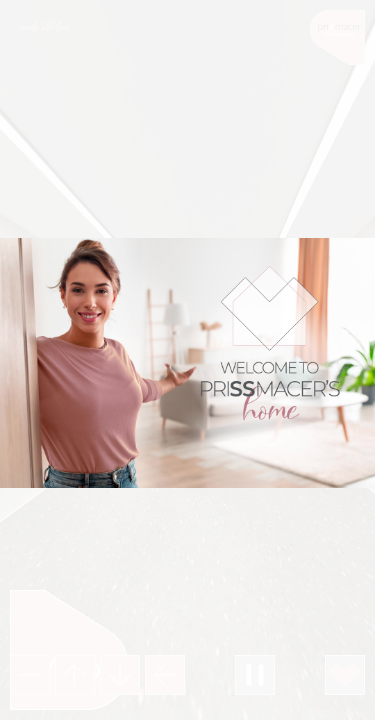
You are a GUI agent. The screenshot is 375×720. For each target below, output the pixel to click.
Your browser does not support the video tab (187, 363)
